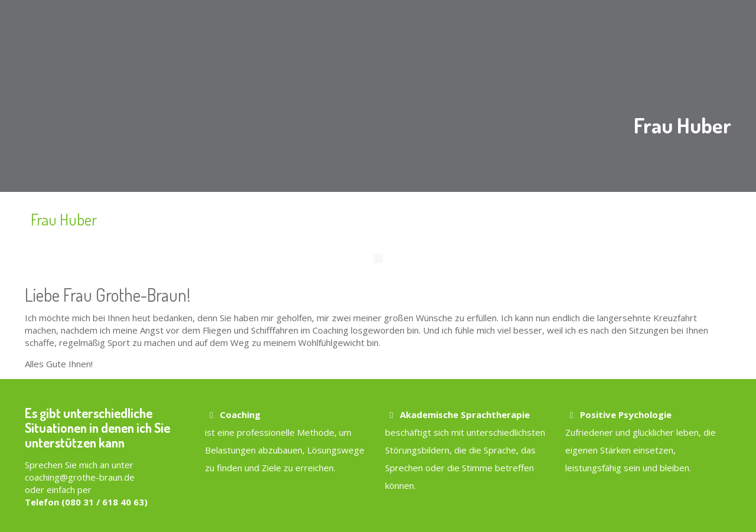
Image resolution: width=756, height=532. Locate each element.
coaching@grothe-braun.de (80, 477)
